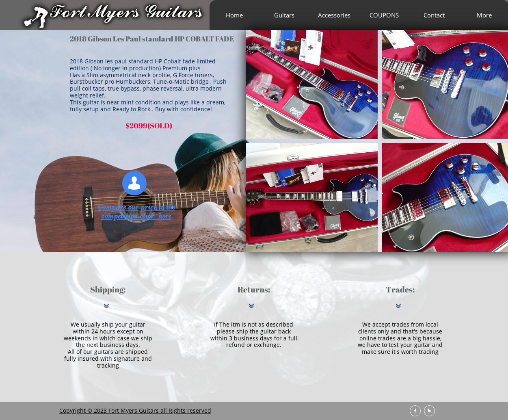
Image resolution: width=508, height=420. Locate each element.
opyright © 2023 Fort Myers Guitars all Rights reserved (137, 410)
